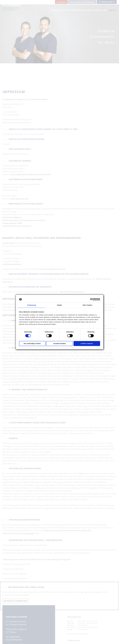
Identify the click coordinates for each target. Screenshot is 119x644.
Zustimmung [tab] (32, 305)
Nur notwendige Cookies (32, 344)
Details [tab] (60, 305)
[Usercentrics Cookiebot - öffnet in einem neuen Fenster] (92, 299)
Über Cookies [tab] (88, 305)
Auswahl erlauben (59, 344)
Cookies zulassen (87, 344)
